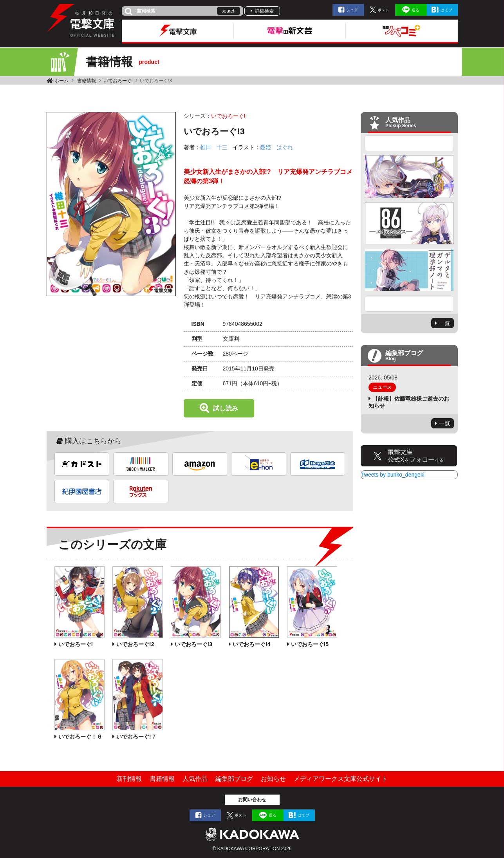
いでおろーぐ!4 (251, 644)
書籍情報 (87, 81)
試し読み (226, 408)
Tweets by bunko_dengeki (393, 475)
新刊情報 (129, 779)
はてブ (446, 10)
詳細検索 (264, 11)
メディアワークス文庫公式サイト (341, 779)
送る (415, 10)
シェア (352, 10)
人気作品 (195, 779)
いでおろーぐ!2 (135, 644)
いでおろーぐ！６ (80, 737)
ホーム (61, 81)
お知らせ (273, 779)
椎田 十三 (214, 147)
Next (409, 304)
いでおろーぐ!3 (193, 644)
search (228, 11)
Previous (409, 143)
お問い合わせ (252, 800)
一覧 (444, 323)
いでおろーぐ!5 (310, 644)
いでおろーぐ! (118, 81)
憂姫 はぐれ (276, 147)
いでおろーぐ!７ (136, 737)
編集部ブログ (234, 779)
